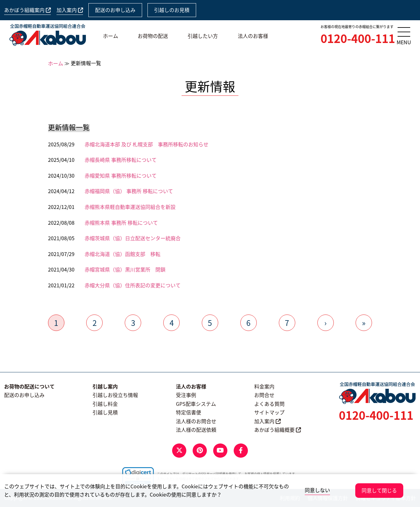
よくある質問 (269, 404)
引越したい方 (203, 36)
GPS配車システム (196, 404)
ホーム (111, 36)
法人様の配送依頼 (196, 430)
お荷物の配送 (153, 36)
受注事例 (186, 395)
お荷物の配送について (29, 386)
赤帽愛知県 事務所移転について (121, 175)
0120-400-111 (358, 38)
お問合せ (264, 395)
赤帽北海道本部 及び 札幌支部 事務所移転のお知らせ (147, 144)
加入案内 (70, 10)
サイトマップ (269, 412)
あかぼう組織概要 (278, 430)
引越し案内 (105, 386)
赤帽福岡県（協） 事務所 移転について (129, 191)
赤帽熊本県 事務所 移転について (121, 223)
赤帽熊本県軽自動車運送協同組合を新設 (130, 207)
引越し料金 (105, 404)
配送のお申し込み (115, 10)
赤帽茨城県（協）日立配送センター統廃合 (133, 238)
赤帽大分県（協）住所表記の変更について (133, 285)
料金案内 (264, 386)
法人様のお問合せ (196, 421)
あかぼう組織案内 (27, 10)
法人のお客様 (253, 36)
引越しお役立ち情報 (115, 395)
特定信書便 (189, 412)
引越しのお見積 (172, 10)
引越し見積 (105, 412)
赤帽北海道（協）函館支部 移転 (123, 254)
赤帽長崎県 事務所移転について (121, 160)
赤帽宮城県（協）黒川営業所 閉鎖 (125, 269)
